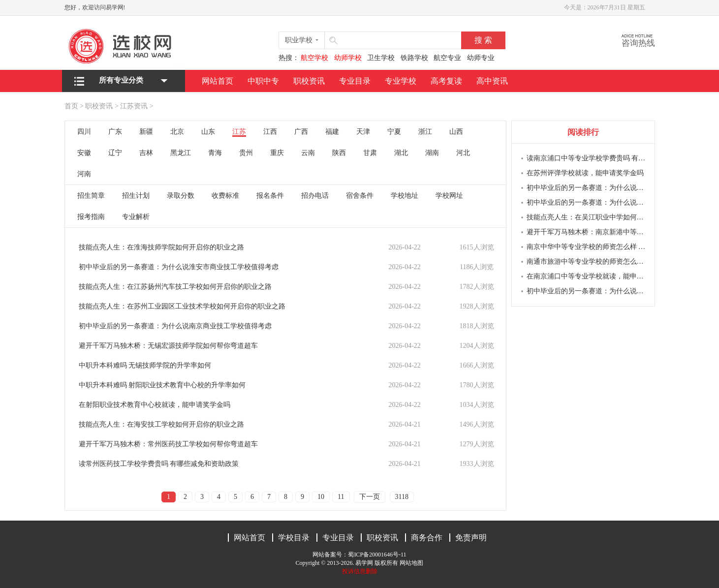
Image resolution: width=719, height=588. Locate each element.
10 (321, 497)
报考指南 (91, 217)
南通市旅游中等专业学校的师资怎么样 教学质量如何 (587, 262)
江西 (270, 132)
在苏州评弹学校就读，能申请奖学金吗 (585, 173)
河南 (84, 174)
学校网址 (449, 196)
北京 (177, 132)
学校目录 (294, 538)
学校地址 (405, 196)
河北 (463, 153)
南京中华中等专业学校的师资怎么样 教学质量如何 (587, 247)
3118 (402, 497)
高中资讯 (492, 81)
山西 (456, 132)
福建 (332, 132)
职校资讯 (309, 81)
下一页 (370, 497)
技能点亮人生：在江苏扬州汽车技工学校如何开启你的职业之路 (175, 287)
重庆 (277, 153)
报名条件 (270, 196)
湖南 (432, 153)
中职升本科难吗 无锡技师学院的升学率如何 (145, 365)
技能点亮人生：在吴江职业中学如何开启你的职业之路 (587, 217)
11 (341, 497)
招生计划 (136, 196)
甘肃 (370, 153)
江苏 (239, 132)
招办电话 (315, 196)
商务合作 (427, 538)
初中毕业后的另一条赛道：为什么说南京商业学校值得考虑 (587, 202)
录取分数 (181, 196)
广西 (301, 132)
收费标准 (225, 196)
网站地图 (411, 563)
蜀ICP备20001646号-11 (377, 555)
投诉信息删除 (360, 571)
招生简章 (91, 196)
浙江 (425, 132)
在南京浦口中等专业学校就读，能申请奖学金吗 (587, 276)
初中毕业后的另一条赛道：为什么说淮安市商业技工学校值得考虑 (179, 267)
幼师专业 (481, 58)
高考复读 (446, 81)
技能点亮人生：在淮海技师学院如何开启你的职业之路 (161, 247)
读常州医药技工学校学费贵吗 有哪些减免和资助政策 (159, 464)
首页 (71, 106)
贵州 (246, 153)
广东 (115, 132)
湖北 (401, 153)
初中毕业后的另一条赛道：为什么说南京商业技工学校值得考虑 (175, 326)
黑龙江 (181, 153)
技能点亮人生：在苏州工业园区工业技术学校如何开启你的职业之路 (182, 306)
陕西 (339, 153)
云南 (308, 153)
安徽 (84, 153)
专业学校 (401, 81)
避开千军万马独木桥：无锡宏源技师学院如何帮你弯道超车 (168, 346)
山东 (208, 132)
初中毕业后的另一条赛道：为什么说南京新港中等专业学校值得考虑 (587, 291)
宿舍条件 (360, 196)
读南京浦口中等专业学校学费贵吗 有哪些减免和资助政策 (587, 158)
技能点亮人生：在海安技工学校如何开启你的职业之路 (161, 424)
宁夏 (394, 132)
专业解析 (136, 217)
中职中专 (263, 81)
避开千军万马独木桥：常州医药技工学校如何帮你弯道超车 (168, 444)
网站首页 (218, 81)
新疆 (146, 132)
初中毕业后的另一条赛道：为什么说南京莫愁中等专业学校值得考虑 (587, 188)
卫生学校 (381, 58)
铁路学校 (414, 58)
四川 (84, 132)
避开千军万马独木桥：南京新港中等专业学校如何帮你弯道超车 (587, 232)
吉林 (146, 153)
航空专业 (447, 58)
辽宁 (115, 153)
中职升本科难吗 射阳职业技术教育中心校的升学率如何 (162, 385)
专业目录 (355, 81)
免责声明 (471, 538)
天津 (363, 132)
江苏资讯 (134, 106)
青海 (215, 153)
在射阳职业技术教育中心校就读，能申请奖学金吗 (155, 405)
